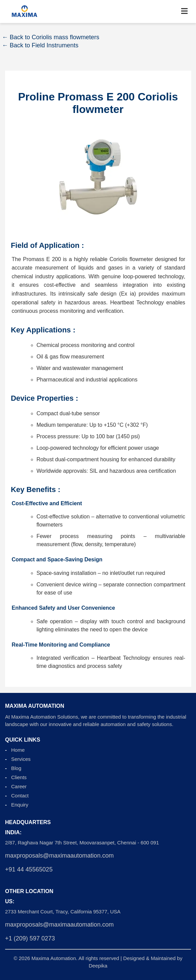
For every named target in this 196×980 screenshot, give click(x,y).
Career (19, 786)
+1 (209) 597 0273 (30, 938)
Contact (20, 796)
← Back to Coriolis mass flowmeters (51, 37)
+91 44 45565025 (29, 869)
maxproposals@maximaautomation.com (59, 856)
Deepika (98, 966)
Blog (16, 768)
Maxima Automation (54, 958)
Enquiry (20, 805)
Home (18, 750)
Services (21, 759)
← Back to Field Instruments (40, 45)
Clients (19, 777)
